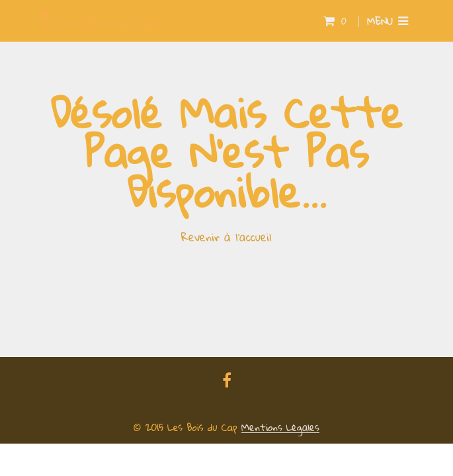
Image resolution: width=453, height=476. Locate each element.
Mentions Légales (280, 428)
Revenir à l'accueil (226, 237)
